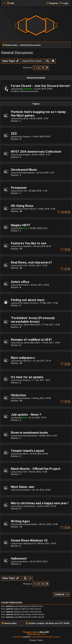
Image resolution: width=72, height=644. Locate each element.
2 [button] (39, 68)
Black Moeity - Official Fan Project (36, 469)
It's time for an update (27, 377)
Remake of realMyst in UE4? (31, 340)
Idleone (27, 361)
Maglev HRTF (21, 225)
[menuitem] (10, 3)
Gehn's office (20, 282)
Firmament (19, 188)
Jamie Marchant (31, 325)
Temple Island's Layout (27, 451)
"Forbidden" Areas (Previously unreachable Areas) (33, 320)
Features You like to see (29, 243)
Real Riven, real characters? (31, 262)
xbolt (26, 119)
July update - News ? (26, 415)
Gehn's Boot (29, 209)
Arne (26, 454)
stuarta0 (27, 246)
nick (25, 228)
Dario (26, 285)
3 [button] (43, 68)
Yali (25, 191)
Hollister (28, 89)
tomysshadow (30, 436)
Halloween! (19, 559)
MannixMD (44, 632)
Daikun (27, 137)
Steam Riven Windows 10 (29, 540)
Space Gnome (30, 303)
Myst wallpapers (23, 358)
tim (25, 418)
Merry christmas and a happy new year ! (40, 503)
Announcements (30, 91)
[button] (47, 68)
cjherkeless (29, 506)
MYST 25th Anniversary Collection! (36, 152)
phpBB (26, 637)
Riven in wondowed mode (29, 433)
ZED (14, 134)
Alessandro (29, 173)
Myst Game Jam (23, 487)
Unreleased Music (24, 170)
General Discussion (17, 53)
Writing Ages (20, 521)
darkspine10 (29, 544)
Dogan (27, 155)
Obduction (18, 395)
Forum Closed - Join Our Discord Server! (40, 86)
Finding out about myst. (28, 300)
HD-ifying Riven (22, 206)
